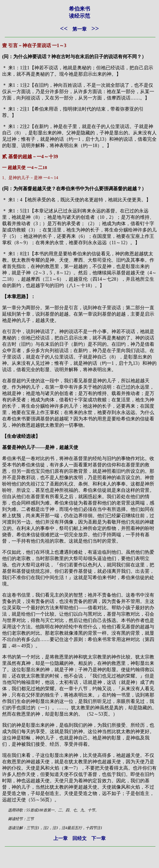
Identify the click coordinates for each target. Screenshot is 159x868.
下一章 (99, 838)
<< (64, 28)
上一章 (60, 838)
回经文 (79, 838)
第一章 (79, 29)
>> (95, 28)
